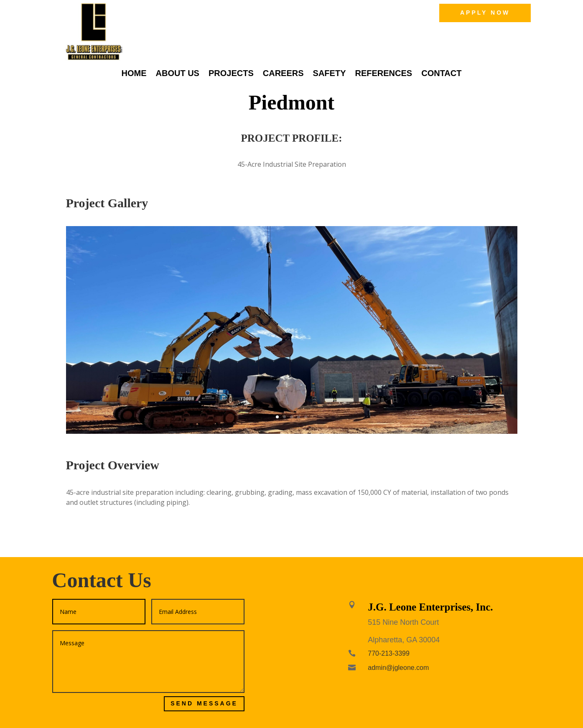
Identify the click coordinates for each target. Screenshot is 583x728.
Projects (231, 74)
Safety (330, 74)
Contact (441, 74)
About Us (178, 74)
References (383, 74)
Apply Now (485, 13)
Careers (283, 74)
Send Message (204, 703)
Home (134, 74)
